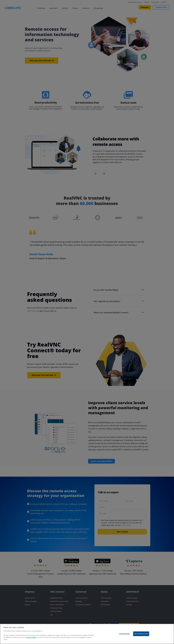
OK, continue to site (141, 634)
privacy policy (32, 637)
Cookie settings (124, 634)
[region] (87, 634)
